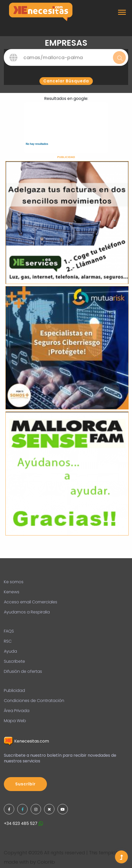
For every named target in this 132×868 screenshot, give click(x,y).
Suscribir (25, 784)
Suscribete (14, 661)
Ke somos (14, 582)
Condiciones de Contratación (34, 701)
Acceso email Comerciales (31, 602)
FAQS (9, 631)
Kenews (12, 592)
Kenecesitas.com (26, 741)
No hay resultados (37, 144)
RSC (8, 641)
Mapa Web (15, 721)
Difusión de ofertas (23, 671)
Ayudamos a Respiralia (27, 612)
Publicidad (14, 691)
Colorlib (46, 862)
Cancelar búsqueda (66, 81)
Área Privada (17, 711)
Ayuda (10, 651)
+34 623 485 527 (23, 823)
